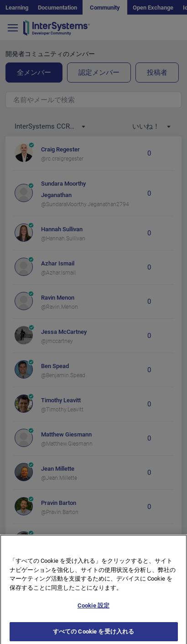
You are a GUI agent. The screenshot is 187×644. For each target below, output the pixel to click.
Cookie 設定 (93, 616)
